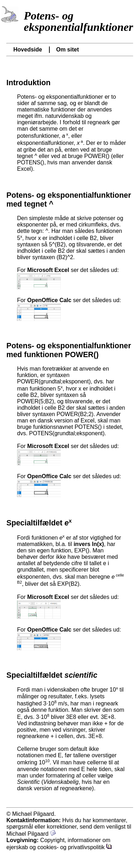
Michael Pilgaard (31, 834)
